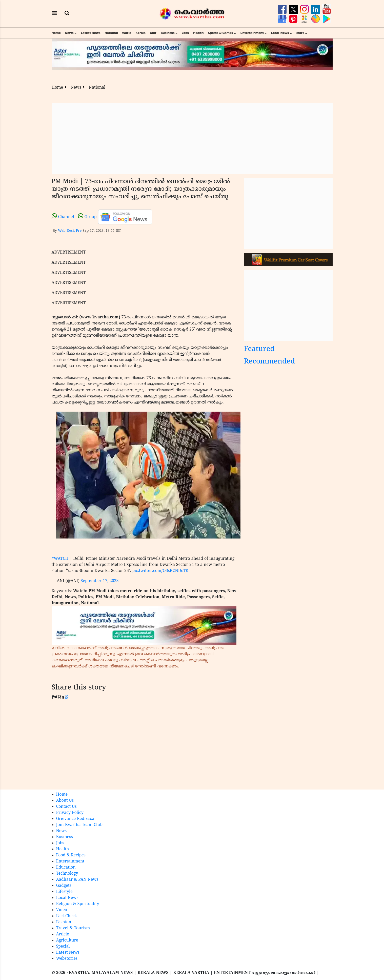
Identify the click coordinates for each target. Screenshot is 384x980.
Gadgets (64, 886)
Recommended (270, 362)
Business (168, 33)
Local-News (280, 33)
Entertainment (252, 33)
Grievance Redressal (76, 819)
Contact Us (66, 807)
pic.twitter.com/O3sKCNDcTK (160, 571)
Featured (259, 349)
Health (198, 33)
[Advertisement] (192, 138)
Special (63, 947)
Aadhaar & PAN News (77, 880)
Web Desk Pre (70, 231)
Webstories (67, 959)
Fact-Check (67, 916)
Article (63, 934)
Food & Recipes (71, 855)
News (69, 33)
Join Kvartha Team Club (79, 825)
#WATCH (60, 559)
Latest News (91, 33)
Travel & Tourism (73, 928)
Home (56, 33)
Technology (67, 874)
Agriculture (67, 940)
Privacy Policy (70, 813)
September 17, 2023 (100, 581)
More (300, 33)
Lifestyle (64, 892)
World (127, 33)
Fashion (64, 922)
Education (66, 868)
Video (62, 910)
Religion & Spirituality (78, 904)
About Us (65, 801)
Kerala (141, 33)
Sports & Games (220, 33)
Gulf (153, 33)
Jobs (185, 33)
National (111, 33)
